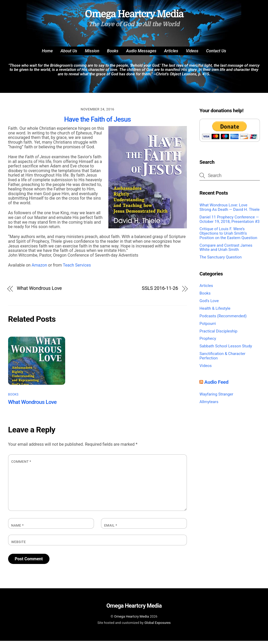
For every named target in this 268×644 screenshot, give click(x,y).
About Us (69, 54)
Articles (171, 54)
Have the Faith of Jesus (97, 122)
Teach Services (77, 269)
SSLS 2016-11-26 (160, 291)
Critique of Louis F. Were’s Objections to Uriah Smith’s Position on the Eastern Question (228, 237)
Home (47, 54)
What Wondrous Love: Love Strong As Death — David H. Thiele (230, 211)
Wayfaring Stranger (216, 397)
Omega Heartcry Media (132, 620)
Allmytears (209, 405)
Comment (21, 465)
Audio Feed (216, 385)
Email (111, 529)
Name (18, 529)
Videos (192, 54)
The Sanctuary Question (220, 261)
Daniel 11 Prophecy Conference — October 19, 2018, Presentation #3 (230, 222)
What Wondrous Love (39, 291)
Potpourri (208, 327)
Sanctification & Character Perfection (222, 359)
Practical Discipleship (218, 334)
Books (113, 54)
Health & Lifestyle (215, 312)
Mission (92, 54)
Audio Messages (141, 54)
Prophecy (208, 342)
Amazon (39, 269)
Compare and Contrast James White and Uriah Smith (226, 251)
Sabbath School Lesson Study (226, 349)
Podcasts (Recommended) (223, 319)
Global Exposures (158, 626)
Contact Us (216, 54)
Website (19, 545)
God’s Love (209, 304)
